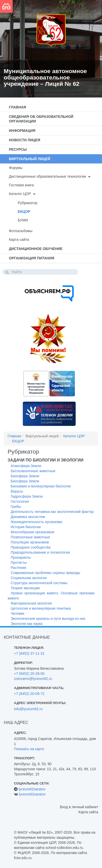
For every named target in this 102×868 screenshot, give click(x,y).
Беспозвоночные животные (33, 471)
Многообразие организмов (32, 532)
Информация (22, 131)
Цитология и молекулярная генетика (41, 608)
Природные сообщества (31, 547)
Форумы (16, 168)
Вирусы (17, 491)
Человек (18, 613)
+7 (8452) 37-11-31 (29, 653)
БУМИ (23, 220)
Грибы (16, 507)
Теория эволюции (25, 588)
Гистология (20, 501)
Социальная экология (29, 578)
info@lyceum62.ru (28, 709)
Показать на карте (29, 749)
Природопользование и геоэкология (40, 552)
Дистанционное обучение (36, 249)
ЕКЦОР (24, 212)
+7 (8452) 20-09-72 (29, 694)
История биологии (26, 527)
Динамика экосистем (28, 517)
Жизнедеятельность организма (36, 522)
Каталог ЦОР (20, 194)
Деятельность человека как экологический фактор (52, 512)
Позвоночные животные (30, 537)
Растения (18, 568)
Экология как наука (27, 624)
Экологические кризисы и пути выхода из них (48, 619)
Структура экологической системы (39, 583)
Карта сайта (19, 240)
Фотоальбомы (21, 231)
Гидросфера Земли (27, 496)
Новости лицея (24, 140)
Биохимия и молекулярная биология (41, 486)
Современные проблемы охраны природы (45, 573)
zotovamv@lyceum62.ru (33, 679)
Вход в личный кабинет (79, 807)
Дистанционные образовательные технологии (47, 176)
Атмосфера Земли (26, 466)
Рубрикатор (28, 203)
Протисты (19, 563)
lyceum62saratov (32, 789)
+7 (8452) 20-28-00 (29, 674)
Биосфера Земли (25, 476)
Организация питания (32, 258)
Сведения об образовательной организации (41, 119)
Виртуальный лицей (30, 159)
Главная (18, 107)
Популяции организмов (30, 542)
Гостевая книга (21, 185)
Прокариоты (21, 557)
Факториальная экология (31, 603)
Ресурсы (18, 149)
